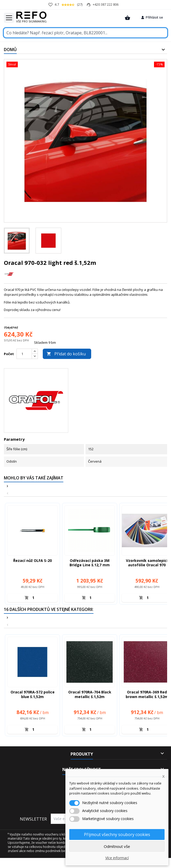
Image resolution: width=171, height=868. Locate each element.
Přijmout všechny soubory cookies (117, 834)
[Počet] (24, 354)
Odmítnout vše (117, 846)
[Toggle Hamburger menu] (9, 18)
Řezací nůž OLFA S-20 (32, 561)
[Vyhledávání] (85, 33)
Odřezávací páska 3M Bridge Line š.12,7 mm (90, 563)
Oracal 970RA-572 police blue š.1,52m (33, 694)
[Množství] (35, 598)
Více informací (117, 858)
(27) (65, 5)
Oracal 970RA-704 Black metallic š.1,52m (90, 694)
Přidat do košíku (66, 354)
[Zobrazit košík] (127, 18)
